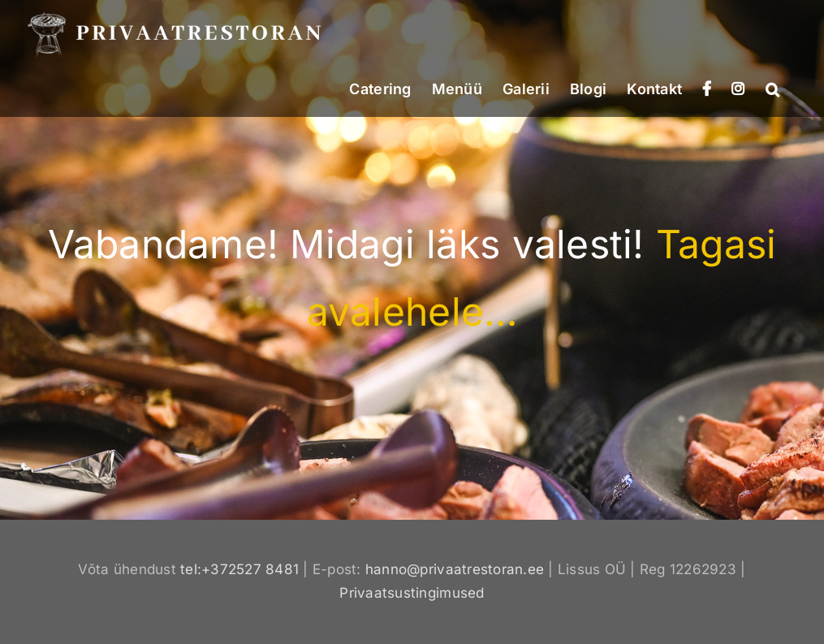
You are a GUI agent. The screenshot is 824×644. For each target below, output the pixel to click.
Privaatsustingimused (412, 593)
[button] (772, 88)
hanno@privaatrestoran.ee (455, 569)
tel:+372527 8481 (239, 569)
